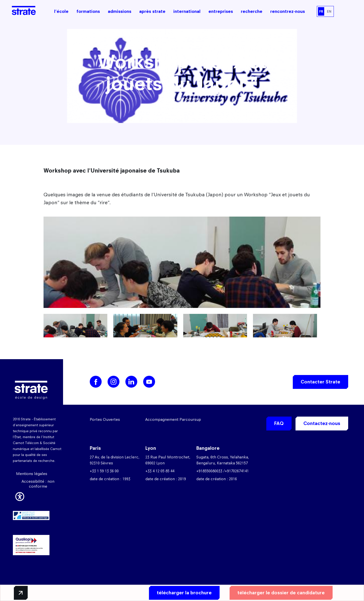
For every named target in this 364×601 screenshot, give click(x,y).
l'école (61, 11)
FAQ (279, 423)
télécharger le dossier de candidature (281, 593)
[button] (20, 496)
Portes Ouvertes (105, 419)
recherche (252, 11)
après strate (152, 11)
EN (329, 11)
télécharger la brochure (184, 593)
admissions (120, 11)
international (187, 11)
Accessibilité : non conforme (38, 484)
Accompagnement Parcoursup (173, 419)
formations (88, 11)
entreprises (221, 11)
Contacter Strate (320, 382)
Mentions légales (32, 474)
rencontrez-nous (288, 11)
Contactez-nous (322, 423)
